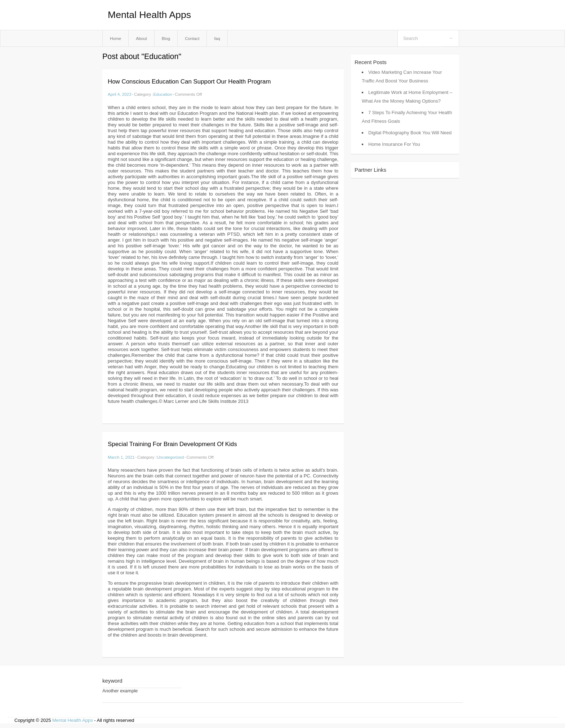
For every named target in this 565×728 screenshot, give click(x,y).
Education (163, 94)
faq (217, 38)
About (141, 38)
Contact (192, 38)
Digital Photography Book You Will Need (410, 133)
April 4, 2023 (120, 94)
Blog (166, 38)
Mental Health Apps (149, 15)
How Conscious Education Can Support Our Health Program (189, 82)
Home (115, 38)
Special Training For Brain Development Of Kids (172, 444)
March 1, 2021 (121, 457)
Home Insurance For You (394, 144)
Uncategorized (170, 457)
